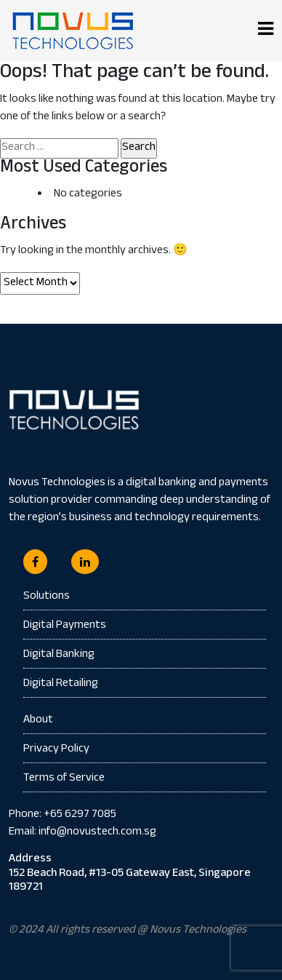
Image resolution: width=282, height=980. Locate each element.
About (38, 721)
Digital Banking (59, 655)
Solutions (47, 597)
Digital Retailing (61, 684)
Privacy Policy (56, 750)
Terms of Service (64, 779)
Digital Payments (65, 626)
